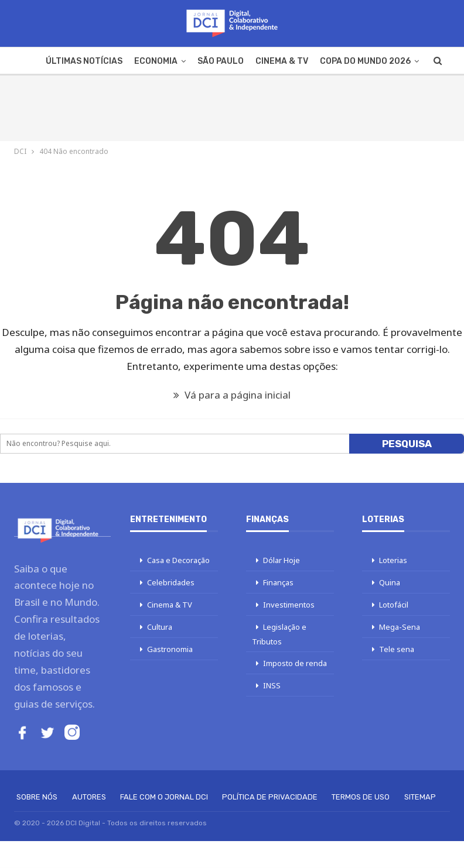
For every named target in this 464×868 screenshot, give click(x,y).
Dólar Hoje (282, 560)
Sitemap (420, 797)
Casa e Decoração (178, 560)
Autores (89, 797)
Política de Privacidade (270, 797)
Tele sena (397, 649)
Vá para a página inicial (232, 395)
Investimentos (289, 605)
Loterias (393, 560)
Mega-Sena (400, 627)
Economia (156, 61)
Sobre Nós (37, 797)
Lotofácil (394, 605)
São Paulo (221, 61)
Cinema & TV (282, 61)
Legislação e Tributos (279, 634)
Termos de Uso (361, 797)
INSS (272, 685)
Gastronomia (170, 649)
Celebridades (171, 582)
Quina (390, 582)
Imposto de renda (295, 663)
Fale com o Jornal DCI (164, 797)
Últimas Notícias (84, 61)
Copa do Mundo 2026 (365, 61)
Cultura (160, 627)
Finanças (278, 582)
